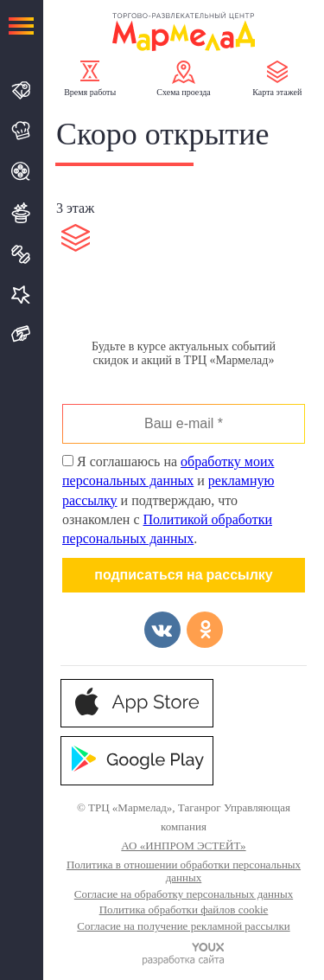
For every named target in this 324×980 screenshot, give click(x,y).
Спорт (21, 254)
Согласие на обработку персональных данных (184, 894)
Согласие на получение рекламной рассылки (183, 926)
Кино (21, 171)
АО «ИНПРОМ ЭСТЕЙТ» (183, 845)
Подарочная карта (21, 334)
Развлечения (21, 213)
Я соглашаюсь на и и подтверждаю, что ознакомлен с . (168, 500)
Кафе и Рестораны (21, 131)
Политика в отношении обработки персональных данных (184, 871)
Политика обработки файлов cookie (184, 910)
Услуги (21, 295)
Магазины (21, 90)
